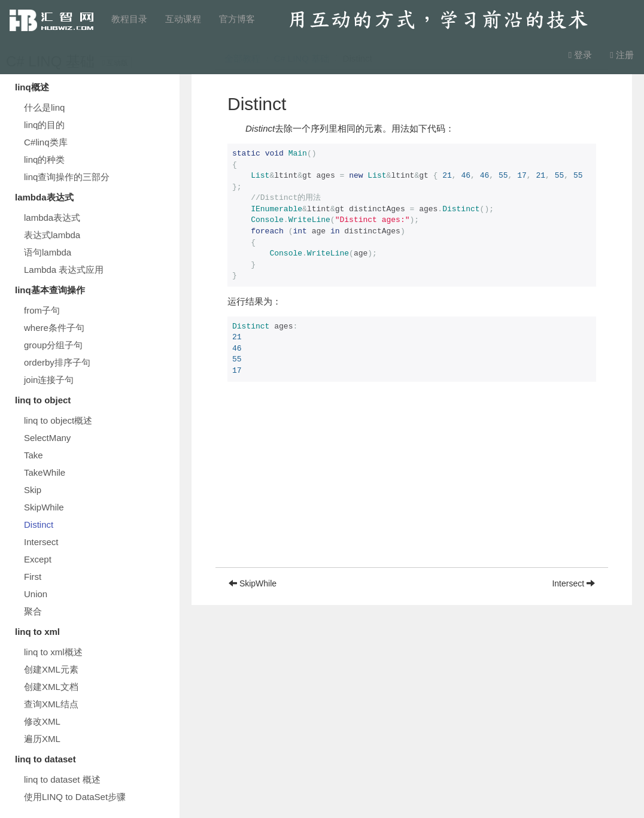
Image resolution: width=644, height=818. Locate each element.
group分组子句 (53, 345)
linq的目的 (44, 125)
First (33, 577)
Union (36, 594)
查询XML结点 (51, 704)
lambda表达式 (52, 218)
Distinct (39, 524)
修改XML (42, 721)
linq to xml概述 (53, 652)
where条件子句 (54, 328)
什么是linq (44, 107)
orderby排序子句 (57, 362)
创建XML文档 (51, 687)
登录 (581, 55)
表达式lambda (52, 235)
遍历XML (42, 739)
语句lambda (48, 252)
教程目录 (129, 19)
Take (34, 455)
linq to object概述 (58, 420)
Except (38, 559)
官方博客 (237, 19)
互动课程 (183, 19)
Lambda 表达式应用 (64, 270)
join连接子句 (49, 380)
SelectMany (47, 438)
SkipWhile (44, 507)
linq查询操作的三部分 (67, 177)
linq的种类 (44, 159)
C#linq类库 (46, 142)
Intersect (41, 542)
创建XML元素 (51, 669)
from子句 (42, 310)
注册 (622, 55)
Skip (33, 490)
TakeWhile (45, 472)
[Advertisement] (412, 483)
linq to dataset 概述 (62, 779)
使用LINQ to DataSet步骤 (75, 797)
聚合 (33, 611)
